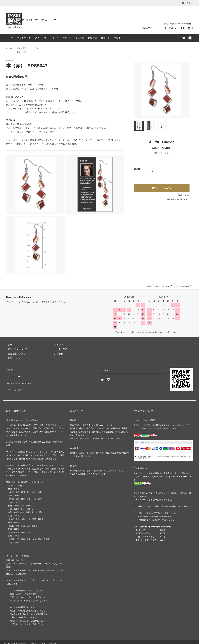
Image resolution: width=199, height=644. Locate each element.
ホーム (9, 48)
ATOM (15, 374)
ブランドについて (62, 38)
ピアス (35, 48)
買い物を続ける (184, 286)
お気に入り (162, 153)
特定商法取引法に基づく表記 (20, 378)
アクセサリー (42, 38)
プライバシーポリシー (17, 383)
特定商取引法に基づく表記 (178, 199)
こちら (57, 302)
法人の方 (79, 38)
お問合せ (105, 38)
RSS (8, 374)
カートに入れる (162, 188)
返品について (184, 195)
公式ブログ (46, 302)
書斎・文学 (21, 52)
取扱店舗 (92, 38)
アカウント (190, 3)
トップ (10, 38)
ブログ (117, 38)
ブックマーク (24, 38)
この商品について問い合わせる (159, 286)
